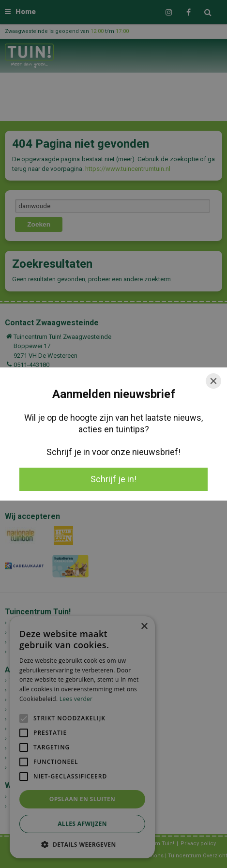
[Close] (213, 381)
